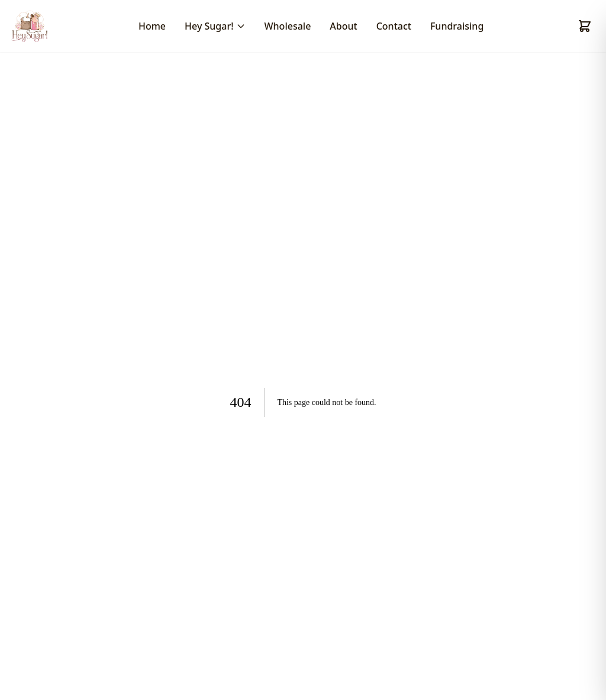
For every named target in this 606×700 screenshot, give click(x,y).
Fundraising (457, 26)
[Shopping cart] (585, 26)
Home (152, 26)
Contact (394, 26)
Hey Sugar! (215, 26)
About (343, 26)
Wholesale (288, 26)
